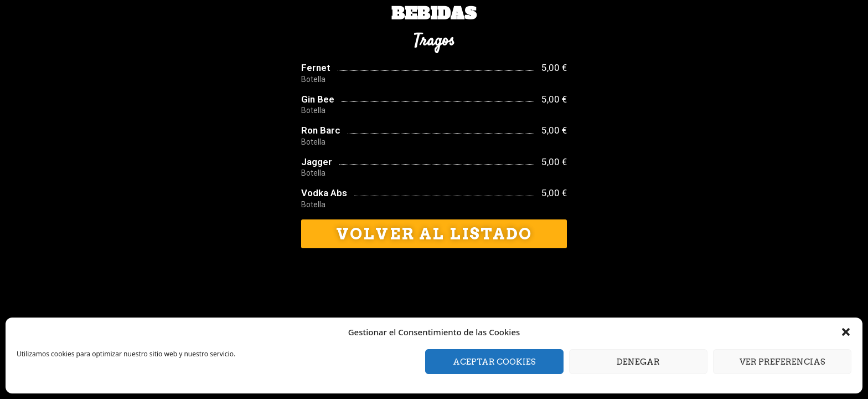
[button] (846, 332)
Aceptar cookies (494, 362)
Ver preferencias (782, 362)
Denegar (638, 362)
